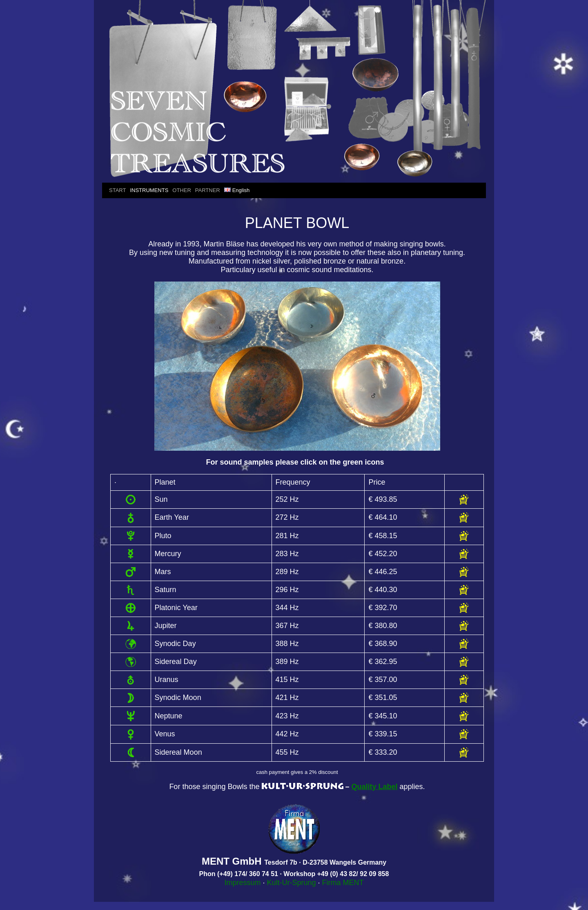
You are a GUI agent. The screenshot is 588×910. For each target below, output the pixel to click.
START (117, 190)
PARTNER (208, 190)
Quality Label (375, 787)
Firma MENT (343, 883)
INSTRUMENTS (149, 190)
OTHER (182, 190)
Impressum (242, 883)
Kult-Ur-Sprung (291, 883)
